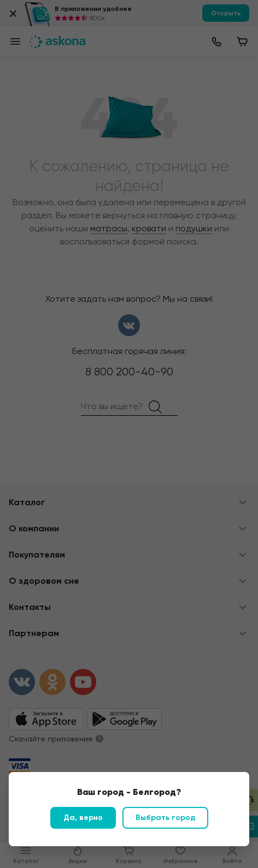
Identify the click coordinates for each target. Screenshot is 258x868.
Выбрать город (165, 818)
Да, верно (83, 818)
